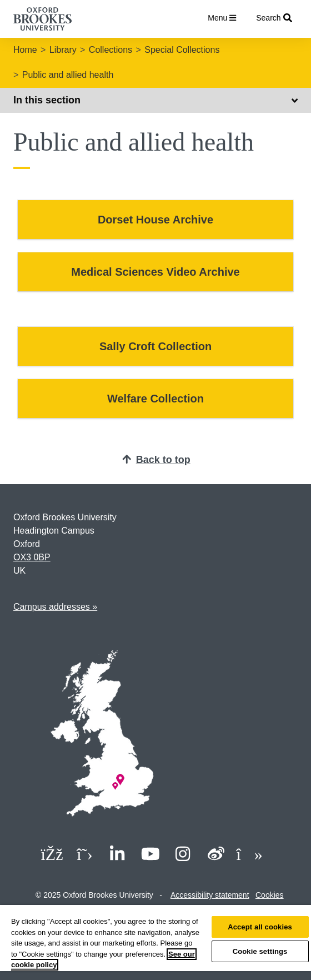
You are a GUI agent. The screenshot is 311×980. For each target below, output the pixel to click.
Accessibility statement (210, 895)
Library (63, 50)
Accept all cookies (260, 927)
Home (25, 50)
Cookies (270, 895)
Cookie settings (260, 951)
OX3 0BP (32, 557)
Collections (111, 50)
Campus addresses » (55, 607)
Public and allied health (68, 75)
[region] (155, 942)
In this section (155, 100)
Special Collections (182, 50)
